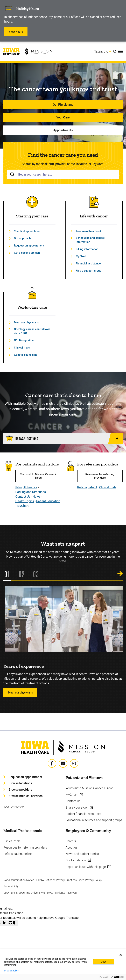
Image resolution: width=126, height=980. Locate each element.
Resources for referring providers (100, 476)
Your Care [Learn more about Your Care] (63, 117)
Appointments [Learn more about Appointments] (63, 130)
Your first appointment (28, 231)
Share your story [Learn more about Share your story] (77, 807)
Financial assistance (88, 264)
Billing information (87, 249)
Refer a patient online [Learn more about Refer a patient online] (17, 854)
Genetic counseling (26, 355)
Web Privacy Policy (90, 880)
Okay (104, 962)
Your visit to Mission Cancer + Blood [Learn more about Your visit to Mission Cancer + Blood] (90, 788)
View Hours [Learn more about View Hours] (16, 32)
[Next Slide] (120, 574)
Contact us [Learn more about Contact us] (73, 801)
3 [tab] (37, 574)
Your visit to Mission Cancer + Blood (38, 476)
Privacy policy (11, 971)
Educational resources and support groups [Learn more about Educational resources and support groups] (94, 820)
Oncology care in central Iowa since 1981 (32, 331)
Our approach (22, 238)
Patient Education (48, 501)
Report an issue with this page (86, 867)
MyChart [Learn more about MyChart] (72, 795)
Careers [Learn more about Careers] (71, 841)
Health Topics (25, 501)
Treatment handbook (89, 231)
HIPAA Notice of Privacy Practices (57, 880)
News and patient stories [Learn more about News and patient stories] (82, 854)
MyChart (81, 256)
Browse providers (20, 789)
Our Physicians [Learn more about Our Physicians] (63, 105)
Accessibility (11, 886)
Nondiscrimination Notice (19, 880)
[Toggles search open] (116, 51)
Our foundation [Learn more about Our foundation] (76, 860)
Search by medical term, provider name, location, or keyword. (63, 164)
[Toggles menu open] (120, 51)
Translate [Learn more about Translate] (101, 51)
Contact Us (23, 496)
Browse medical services (26, 796)
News (37, 496)
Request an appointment (29, 246)
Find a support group (89, 271)
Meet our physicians (26, 322)
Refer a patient (87, 487)
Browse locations (20, 783)
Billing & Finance (26, 487)
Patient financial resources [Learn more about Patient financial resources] (83, 814)
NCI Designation (24, 340)
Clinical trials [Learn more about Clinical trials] (12, 841)
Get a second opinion (27, 253)
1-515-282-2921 (14, 807)
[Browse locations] (63, 438)
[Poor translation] (12, 923)
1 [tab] (9, 574)
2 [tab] (23, 574)
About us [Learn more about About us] (72, 847)
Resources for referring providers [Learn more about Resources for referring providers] (25, 847)
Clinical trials (22, 348)
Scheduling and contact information (90, 240)
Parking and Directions (31, 492)
